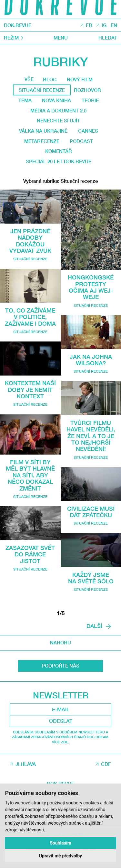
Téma (25, 100)
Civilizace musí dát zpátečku (91, 512)
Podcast (81, 141)
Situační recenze (30, 259)
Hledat (108, 38)
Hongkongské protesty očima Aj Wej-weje (91, 287)
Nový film (80, 79)
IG (104, 25)
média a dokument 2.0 (58, 111)
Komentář (59, 151)
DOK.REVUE (18, 25)
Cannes (88, 131)
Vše (29, 79)
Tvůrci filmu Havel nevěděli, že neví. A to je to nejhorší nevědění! (91, 436)
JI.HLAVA (26, 764)
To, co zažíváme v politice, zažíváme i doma (30, 317)
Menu (61, 38)
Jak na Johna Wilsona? (91, 360)
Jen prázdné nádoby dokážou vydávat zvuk (30, 241)
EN (114, 25)
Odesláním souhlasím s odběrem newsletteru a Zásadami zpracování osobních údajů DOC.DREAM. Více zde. (61, 737)
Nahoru (60, 642)
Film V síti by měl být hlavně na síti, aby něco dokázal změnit (30, 475)
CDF (106, 764)
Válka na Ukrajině (43, 131)
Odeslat (61, 721)
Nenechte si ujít (58, 120)
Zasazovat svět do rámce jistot (30, 554)
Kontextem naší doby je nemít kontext (30, 390)
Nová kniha (56, 100)
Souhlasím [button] (60, 843)
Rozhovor (87, 90)
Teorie (90, 100)
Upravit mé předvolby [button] (60, 856)
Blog (50, 79)
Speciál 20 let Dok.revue (59, 161)
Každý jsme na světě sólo (91, 578)
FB (89, 25)
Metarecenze (42, 141)
